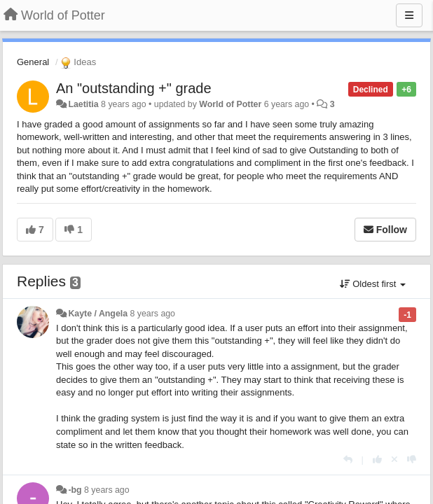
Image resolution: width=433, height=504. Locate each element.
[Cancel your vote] (394, 460)
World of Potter (230, 104)
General (33, 62)
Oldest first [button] (373, 284)
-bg (75, 490)
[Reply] (348, 460)
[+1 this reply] (377, 460)
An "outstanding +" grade (134, 88)
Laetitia (83, 104)
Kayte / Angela (98, 314)
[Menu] (409, 15)
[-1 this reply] (412, 460)
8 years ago (152, 314)
